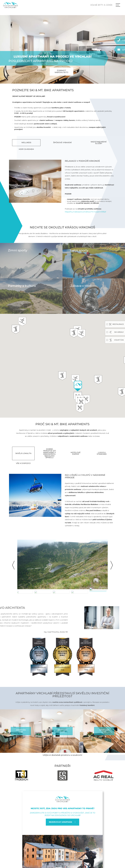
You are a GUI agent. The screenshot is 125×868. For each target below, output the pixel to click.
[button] (112, 565)
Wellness (26, 143)
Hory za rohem (26, 149)
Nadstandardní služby (99, 143)
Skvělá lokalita (23, 453)
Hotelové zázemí (76, 453)
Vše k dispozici (23, 463)
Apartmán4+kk (104, 731)
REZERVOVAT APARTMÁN (62, 822)
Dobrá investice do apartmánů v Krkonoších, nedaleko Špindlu (49, 453)
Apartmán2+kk (21, 731)
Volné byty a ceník (101, 5)
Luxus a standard (102, 453)
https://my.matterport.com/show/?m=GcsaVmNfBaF (86, 212)
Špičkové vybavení (62, 143)
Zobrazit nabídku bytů (61, 71)
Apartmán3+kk (62, 731)
